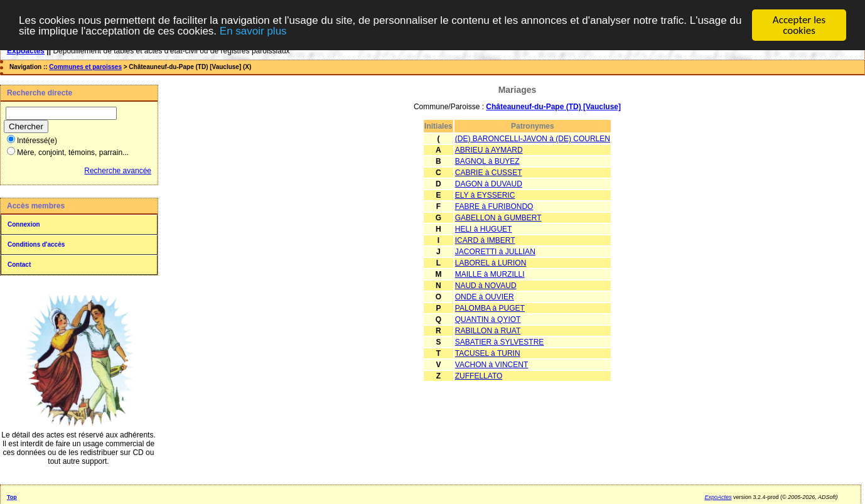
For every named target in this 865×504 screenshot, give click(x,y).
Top (12, 497)
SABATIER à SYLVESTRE (500, 342)
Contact (19, 265)
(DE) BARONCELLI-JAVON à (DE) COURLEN (533, 139)
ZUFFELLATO (479, 376)
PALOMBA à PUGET (490, 308)
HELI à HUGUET (484, 229)
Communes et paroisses (85, 67)
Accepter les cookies (799, 25)
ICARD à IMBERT (485, 240)
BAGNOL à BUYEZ (487, 161)
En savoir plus (253, 30)
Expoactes (26, 51)
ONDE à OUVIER (485, 297)
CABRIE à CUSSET (489, 173)
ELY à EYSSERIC (485, 195)
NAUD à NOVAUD (486, 286)
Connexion (24, 224)
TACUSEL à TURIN (488, 353)
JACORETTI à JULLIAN (495, 252)
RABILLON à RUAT (488, 331)
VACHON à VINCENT (492, 365)
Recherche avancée (118, 171)
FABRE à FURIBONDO (494, 206)
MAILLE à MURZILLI (490, 274)
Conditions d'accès (36, 244)
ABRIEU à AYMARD (489, 150)
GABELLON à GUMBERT (498, 218)
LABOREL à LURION (491, 263)
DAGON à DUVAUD (489, 184)
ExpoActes (718, 497)
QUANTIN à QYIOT (488, 319)
